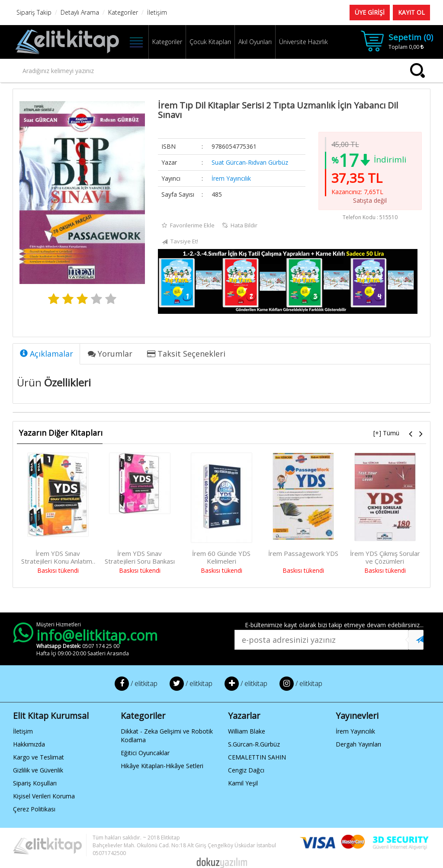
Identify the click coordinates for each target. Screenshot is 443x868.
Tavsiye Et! (180, 242)
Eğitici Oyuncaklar (145, 753)
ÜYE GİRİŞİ (370, 12)
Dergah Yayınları (358, 744)
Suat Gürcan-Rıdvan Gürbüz (250, 162)
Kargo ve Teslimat (39, 757)
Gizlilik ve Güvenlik (38, 770)
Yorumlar (110, 354)
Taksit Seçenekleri (186, 354)
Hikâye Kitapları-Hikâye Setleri (162, 766)
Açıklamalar (47, 354)
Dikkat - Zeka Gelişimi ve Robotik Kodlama (167, 736)
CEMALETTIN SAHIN (257, 757)
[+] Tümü (386, 433)
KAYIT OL (411, 12)
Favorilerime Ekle (188, 225)
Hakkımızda (29, 744)
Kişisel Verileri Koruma (44, 796)
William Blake (247, 731)
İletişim (23, 731)
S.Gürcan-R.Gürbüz (254, 744)
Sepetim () (411, 37)
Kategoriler (167, 42)
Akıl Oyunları (255, 42)
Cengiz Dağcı (246, 770)
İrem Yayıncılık (231, 178)
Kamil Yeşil (243, 783)
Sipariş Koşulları (35, 783)
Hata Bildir (240, 225)
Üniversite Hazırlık (303, 42)
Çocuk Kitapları (210, 42)
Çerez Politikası (34, 809)
